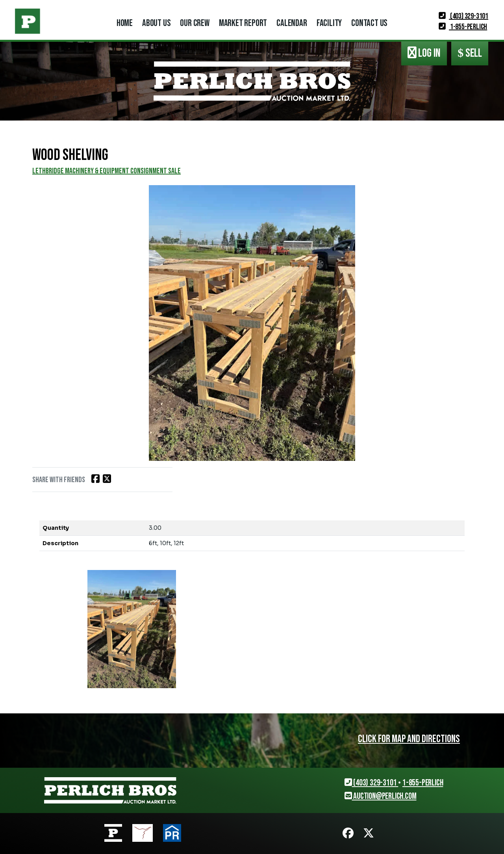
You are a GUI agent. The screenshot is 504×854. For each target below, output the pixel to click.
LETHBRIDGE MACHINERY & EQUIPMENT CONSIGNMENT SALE (107, 171)
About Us (156, 23)
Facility (329, 23)
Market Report (243, 23)
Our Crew (195, 23)
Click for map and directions (408, 739)
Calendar (292, 23)
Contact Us (369, 23)
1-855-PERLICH (463, 27)
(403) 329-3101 (463, 16)
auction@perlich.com (381, 796)
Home (125, 23)
